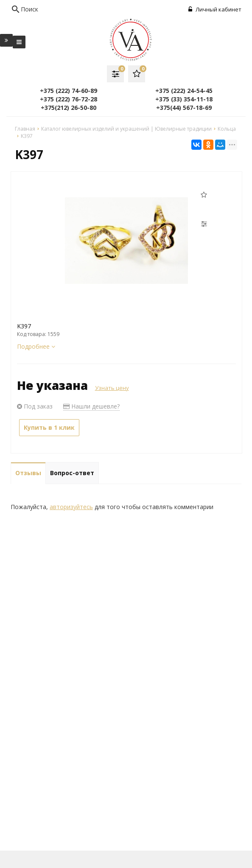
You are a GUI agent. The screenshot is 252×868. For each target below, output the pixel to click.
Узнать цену (112, 388)
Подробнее (36, 346)
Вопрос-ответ (72, 473)
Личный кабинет (215, 9)
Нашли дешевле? (91, 406)
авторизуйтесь (71, 507)
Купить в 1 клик (49, 427)
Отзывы (28, 473)
